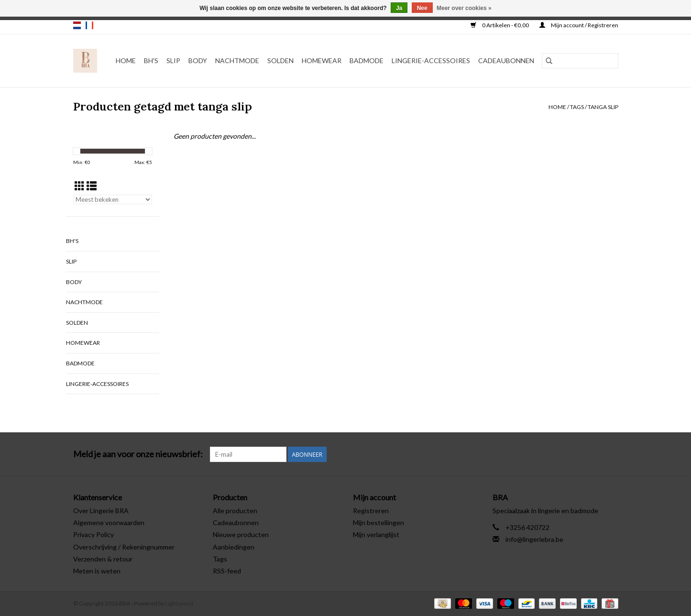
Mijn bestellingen (378, 522)
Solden (280, 60)
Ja (399, 8)
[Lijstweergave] (92, 186)
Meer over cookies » (464, 8)
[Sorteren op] (113, 199)
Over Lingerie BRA (101, 511)
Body (198, 60)
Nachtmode (237, 60)
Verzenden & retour (103, 559)
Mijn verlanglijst (376, 534)
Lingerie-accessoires (431, 60)
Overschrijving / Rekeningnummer (124, 547)
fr (89, 25)
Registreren (371, 511)
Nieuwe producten (241, 534)
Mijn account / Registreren (579, 25)
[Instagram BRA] (611, 454)
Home (126, 60)
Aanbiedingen (234, 547)
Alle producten (235, 511)
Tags (577, 107)
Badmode (367, 60)
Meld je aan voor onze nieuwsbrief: (138, 454)
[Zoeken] (580, 61)
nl (77, 25)
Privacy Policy (93, 534)
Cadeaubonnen (506, 60)
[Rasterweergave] (80, 186)
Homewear (322, 60)
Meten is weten (97, 571)
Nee (422, 8)
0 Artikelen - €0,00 (500, 25)
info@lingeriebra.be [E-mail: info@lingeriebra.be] (534, 539)
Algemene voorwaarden (109, 522)
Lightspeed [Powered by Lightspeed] (179, 603)
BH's (151, 60)
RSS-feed (227, 571)
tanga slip (603, 107)
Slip (173, 60)
